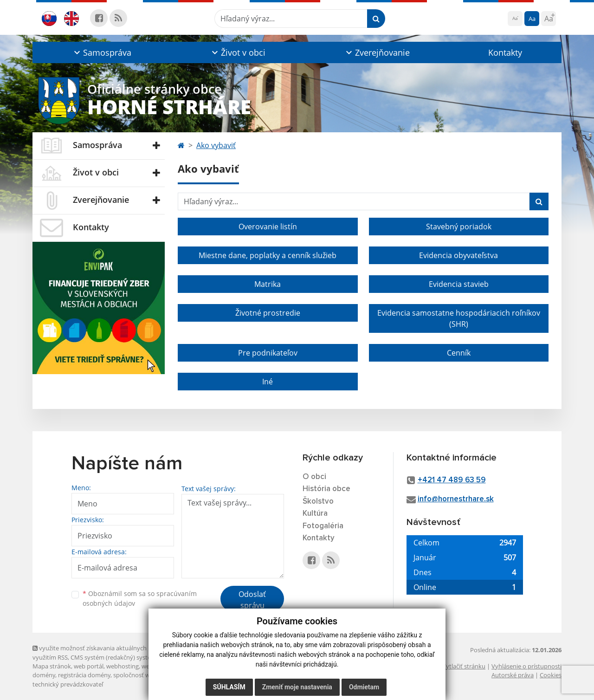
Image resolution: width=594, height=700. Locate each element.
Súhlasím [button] (229, 687)
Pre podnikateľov (268, 353)
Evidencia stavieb (459, 284)
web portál (89, 666)
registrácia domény (84, 675)
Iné (268, 382)
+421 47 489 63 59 (452, 480)
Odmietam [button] (364, 687)
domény (44, 675)
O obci (314, 477)
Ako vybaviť (216, 145)
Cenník (459, 353)
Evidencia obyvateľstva (458, 255)
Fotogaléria (323, 526)
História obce (326, 489)
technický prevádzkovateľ (68, 684)
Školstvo (318, 502)
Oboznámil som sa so (140, 598)
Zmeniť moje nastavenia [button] (297, 687)
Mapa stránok (52, 666)
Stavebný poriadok (459, 227)
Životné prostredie (268, 313)
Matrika (268, 284)
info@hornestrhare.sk (456, 499)
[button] (101, 52)
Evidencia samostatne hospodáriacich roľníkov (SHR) (459, 318)
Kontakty (505, 52)
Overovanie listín (268, 227)
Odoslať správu (252, 600)
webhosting (123, 666)
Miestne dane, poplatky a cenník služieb (268, 255)
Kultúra (315, 514)
